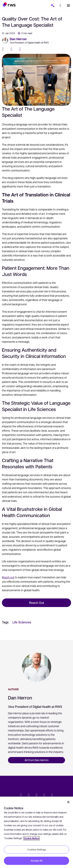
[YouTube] (44, 796)
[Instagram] (52, 796)
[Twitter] (13, 49)
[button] (9, 5)
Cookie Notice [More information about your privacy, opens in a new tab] (32, 838)
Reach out (8, 577)
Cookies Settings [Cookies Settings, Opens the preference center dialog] (37, 849)
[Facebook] (4, 49)
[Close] (68, 802)
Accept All (37, 861)
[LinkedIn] (21, 49)
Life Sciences (22, 622)
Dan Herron (18, 39)
